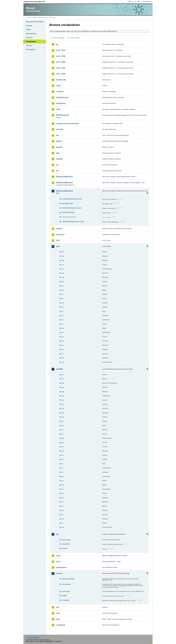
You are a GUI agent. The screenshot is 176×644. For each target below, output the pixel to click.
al (63, 375)
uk (63, 362)
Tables (28, 30)
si (63, 354)
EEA (35, 2)
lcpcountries (67, 540)
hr (63, 447)
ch (63, 396)
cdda (58, 86)
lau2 (58, 246)
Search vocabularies (59, 38)
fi (63, 294)
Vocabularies (31, 42)
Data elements (31, 34)
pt (63, 341)
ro (63, 345)
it (63, 311)
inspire (59, 229)
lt (63, 315)
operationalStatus (68, 579)
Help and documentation (35, 22)
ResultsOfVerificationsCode (72, 208)
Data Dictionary (43, 18)
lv (63, 324)
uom (58, 613)
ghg (58, 153)
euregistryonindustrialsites (68, 124)
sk (63, 358)
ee (63, 282)
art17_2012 (61, 68)
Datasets (29, 26)
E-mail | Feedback (32, 637)
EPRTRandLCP (63, 115)
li (63, 468)
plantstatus (66, 544)
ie (63, 307)
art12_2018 (61, 56)
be (63, 256)
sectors (65, 549)
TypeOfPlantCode (68, 212)
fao (57, 135)
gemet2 (59, 147)
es (63, 290)
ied (57, 171)
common (60, 92)
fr (63, 299)
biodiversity (61, 80)
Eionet (35, 18)
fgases (59, 141)
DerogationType (68, 203)
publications (61, 567)
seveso (59, 573)
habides (59, 159)
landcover (60, 235)
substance (66, 600)
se (63, 350)
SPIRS (64, 596)
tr (63, 523)
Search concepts (75, 38)
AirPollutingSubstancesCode (72, 199)
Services (29, 45)
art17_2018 (61, 74)
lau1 (58, 240)
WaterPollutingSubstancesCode (73, 222)
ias (57, 165)
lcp (57, 534)
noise (58, 562)
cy (63, 265)
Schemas (29, 37)
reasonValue (67, 584)
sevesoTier (66, 591)
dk (63, 277)
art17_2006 (61, 62)
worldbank (61, 625)
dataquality (61, 103)
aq (57, 44)
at (63, 252)
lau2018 (59, 369)
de (63, 273)
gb (63, 438)
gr (63, 442)
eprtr (58, 109)
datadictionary (62, 97)
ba (63, 383)
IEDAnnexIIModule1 (64, 177)
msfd (58, 556)
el (63, 286)
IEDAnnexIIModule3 (64, 183)
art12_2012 (61, 50)
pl (63, 337)
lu (63, 320)
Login (132, 1)
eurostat (60, 129)
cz (63, 269)
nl (63, 333)
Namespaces (31, 49)
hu (63, 303)
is (63, 459)
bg (63, 260)
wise (58, 619)
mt (63, 328)
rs (63, 506)
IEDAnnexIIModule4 (64, 191)
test (58, 607)
